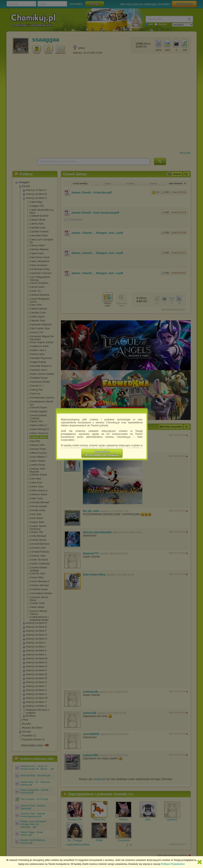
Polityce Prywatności (173, 864)
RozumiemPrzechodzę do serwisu (102, 453)
